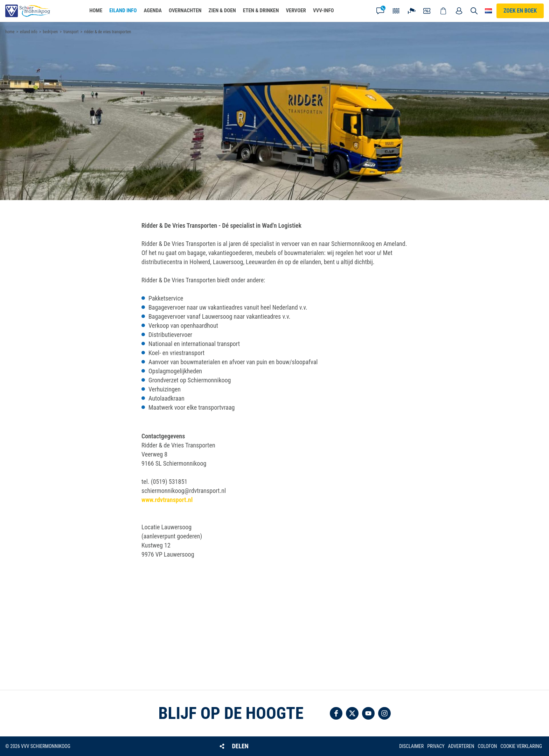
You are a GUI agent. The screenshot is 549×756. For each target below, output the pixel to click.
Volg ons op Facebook (336, 713)
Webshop (443, 11)
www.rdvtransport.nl (167, 500)
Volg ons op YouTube (368, 713)
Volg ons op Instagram (384, 713)
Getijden (396, 11)
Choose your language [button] (488, 11)
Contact (380, 11)
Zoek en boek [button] (520, 11)
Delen (240, 746)
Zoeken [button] (474, 11)
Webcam (412, 11)
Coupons (428, 11)
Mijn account (459, 11)
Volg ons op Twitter (352, 713)
